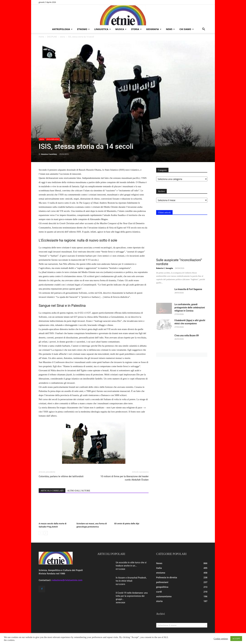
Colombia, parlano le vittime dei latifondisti (61, 476)
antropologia (62, 29)
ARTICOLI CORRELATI (52, 491)
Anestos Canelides (49, 154)
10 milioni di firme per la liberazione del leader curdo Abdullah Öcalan (124, 478)
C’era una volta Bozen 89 (187, 336)
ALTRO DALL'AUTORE (79, 491)
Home (41, 37)
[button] (204, 29)
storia (136, 29)
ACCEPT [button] (236, 639)
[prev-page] (41, 533)
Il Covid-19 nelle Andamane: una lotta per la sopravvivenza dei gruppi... (132, 596)
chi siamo (186, 29)
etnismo (83, 29)
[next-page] (46, 533)
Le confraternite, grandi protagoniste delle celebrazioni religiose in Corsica (190, 308)
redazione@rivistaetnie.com (67, 580)
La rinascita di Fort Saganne (188, 289)
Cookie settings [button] (221, 639)
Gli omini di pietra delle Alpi (127, 524)
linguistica (102, 29)
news (170, 29)
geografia (154, 29)
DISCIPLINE (52, 37)
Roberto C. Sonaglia (165, 268)
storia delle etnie (53, 139)
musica (121, 29)
